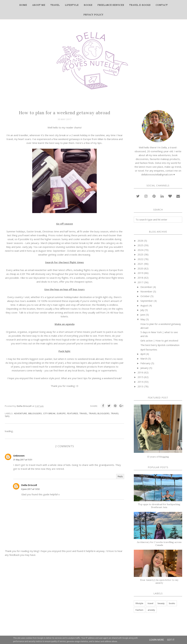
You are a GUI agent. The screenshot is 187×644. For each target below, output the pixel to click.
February (145, 363)
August (144, 305)
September (147, 301)
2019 (140, 273)
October (145, 296)
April (143, 354)
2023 (140, 254)
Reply (120, 476)
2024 (140, 250)
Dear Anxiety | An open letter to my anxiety (159, 581)
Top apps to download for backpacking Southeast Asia (159, 506)
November (146, 291)
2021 (140, 264)
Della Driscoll (29, 485)
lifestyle (139, 603)
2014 (140, 382)
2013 (140, 386)
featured (73, 413)
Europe (61, 413)
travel (84, 413)
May (143, 319)
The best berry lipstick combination (160, 345)
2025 (140, 245)
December (146, 287)
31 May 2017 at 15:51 (23, 460)
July (142, 310)
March (144, 359)
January (144, 368)
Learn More (157, 640)
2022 (140, 259)
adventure (21, 413)
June (143, 315)
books (172, 603)
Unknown (19, 456)
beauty (161, 603)
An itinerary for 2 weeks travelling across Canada (159, 544)
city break (49, 413)
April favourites (149, 350)
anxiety (151, 610)
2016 (140, 372)
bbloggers (35, 413)
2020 (140, 268)
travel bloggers (99, 413)
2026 (140, 241)
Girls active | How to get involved (159, 341)
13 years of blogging (158, 457)
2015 (140, 377)
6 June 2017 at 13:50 (30, 489)
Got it (171, 640)
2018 (140, 278)
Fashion (139, 610)
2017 (140, 282)
